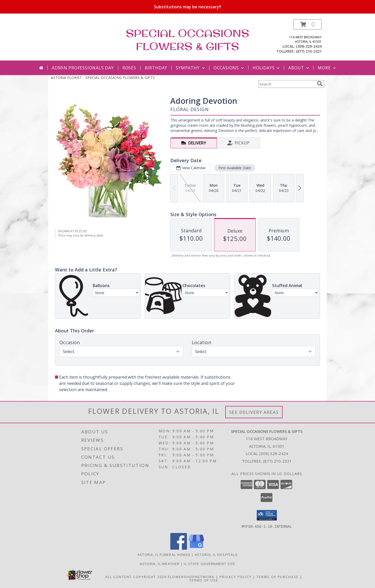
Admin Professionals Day (83, 68)
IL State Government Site (210, 563)
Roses (129, 68)
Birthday (156, 68)
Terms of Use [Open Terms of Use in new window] (204, 580)
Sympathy (191, 68)
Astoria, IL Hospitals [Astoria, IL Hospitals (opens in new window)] (216, 554)
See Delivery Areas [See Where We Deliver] (254, 412)
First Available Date (235, 168)
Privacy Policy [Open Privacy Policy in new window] (236, 577)
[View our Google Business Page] (196, 548)
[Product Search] (287, 84)
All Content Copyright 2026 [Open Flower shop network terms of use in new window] (136, 577)
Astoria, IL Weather (160, 563)
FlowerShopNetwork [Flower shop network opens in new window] (191, 577)
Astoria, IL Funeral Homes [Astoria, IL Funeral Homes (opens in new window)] (164, 554)
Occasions (229, 68)
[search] (320, 84)
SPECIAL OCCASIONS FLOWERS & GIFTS (187, 40)
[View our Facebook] (179, 548)
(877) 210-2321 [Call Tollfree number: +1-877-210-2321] (277, 461)
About (299, 68)
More (327, 68)
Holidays (267, 68)
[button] (308, 24)
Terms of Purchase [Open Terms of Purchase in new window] (278, 577)
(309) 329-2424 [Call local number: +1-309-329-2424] (309, 46)
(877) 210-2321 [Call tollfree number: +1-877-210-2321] (309, 51)
